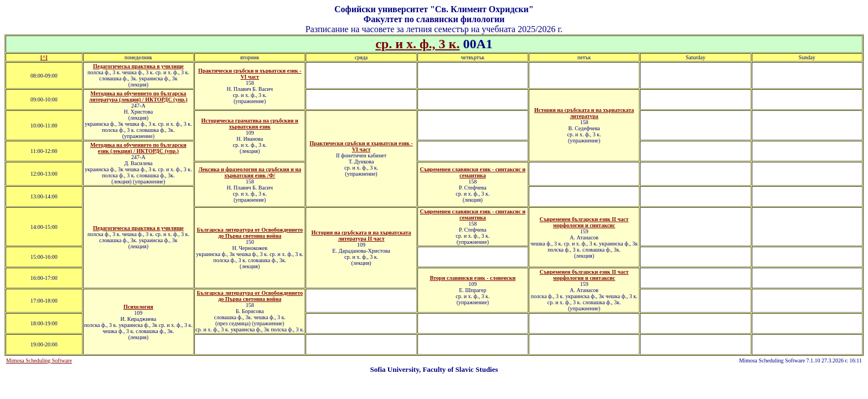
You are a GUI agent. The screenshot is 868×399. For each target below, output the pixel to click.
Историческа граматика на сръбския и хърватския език (250, 124)
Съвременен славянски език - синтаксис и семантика (472, 172)
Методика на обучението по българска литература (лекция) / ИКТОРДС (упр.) (138, 96)
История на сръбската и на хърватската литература (584, 113)
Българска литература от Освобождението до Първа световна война (250, 233)
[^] (44, 57)
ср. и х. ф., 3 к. (417, 44)
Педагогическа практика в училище (138, 66)
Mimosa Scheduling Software (39, 360)
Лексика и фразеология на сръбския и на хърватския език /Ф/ (250, 172)
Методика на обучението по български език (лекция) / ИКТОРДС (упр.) (138, 148)
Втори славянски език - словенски (472, 278)
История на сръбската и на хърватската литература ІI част (361, 236)
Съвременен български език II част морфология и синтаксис (584, 275)
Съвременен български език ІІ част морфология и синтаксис (584, 222)
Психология (138, 307)
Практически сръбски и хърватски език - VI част (250, 74)
